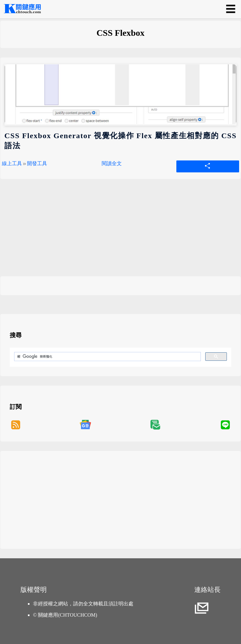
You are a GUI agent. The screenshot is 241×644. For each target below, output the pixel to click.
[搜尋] (107, 357)
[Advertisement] (120, 232)
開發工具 (37, 163)
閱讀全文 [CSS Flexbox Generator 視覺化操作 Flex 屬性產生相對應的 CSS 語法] (112, 163)
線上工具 (12, 163)
